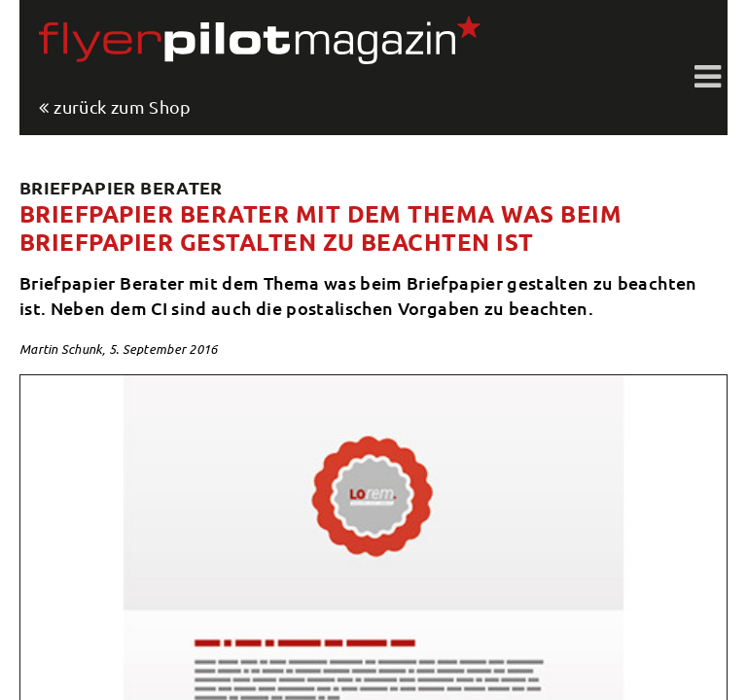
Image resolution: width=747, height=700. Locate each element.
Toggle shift (708, 78)
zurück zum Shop (122, 107)
